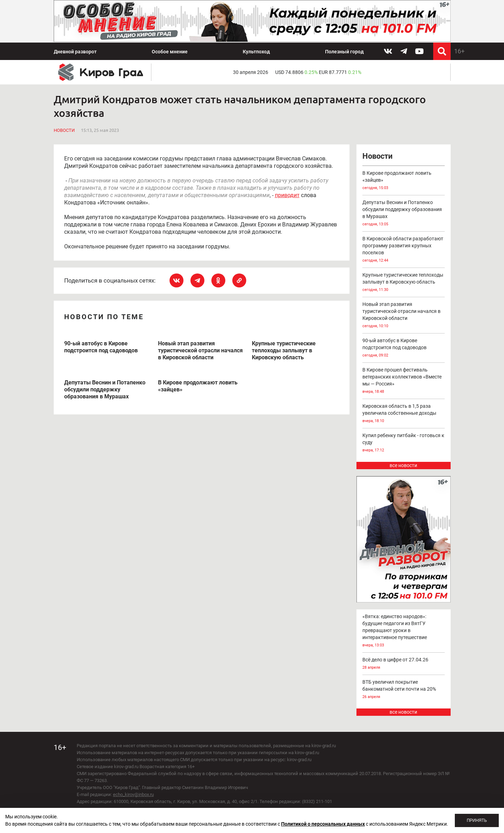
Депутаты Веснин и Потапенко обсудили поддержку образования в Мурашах (404, 214)
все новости (403, 465)
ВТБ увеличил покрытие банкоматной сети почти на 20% (404, 690)
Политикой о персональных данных (323, 824)
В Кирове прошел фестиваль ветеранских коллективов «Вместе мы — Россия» (404, 381)
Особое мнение (170, 52)
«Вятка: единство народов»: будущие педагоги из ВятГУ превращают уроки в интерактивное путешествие (404, 631)
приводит (287, 195)
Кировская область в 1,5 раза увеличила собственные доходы (404, 414)
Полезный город (344, 52)
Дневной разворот (75, 52)
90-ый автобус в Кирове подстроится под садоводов (404, 348)
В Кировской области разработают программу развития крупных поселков (404, 250)
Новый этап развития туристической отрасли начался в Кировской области (404, 316)
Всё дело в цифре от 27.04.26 (404, 664)
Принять (477, 820)
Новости (64, 130)
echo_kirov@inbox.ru (133, 794)
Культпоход (256, 52)
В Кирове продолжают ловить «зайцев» (404, 181)
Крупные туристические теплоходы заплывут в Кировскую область (404, 283)
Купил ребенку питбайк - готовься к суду (404, 443)
